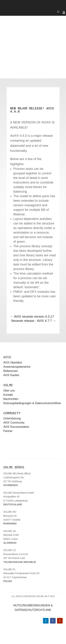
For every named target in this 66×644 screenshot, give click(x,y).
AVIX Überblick (13, 363)
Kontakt (8, 395)
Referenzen (11, 371)
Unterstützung (12, 418)
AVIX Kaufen (11, 375)
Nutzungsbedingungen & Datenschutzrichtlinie (32, 403)
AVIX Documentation (16, 427)
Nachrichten (11, 399)
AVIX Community (14, 423)
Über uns (9, 391)
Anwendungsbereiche (17, 367)
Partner (8, 431)
